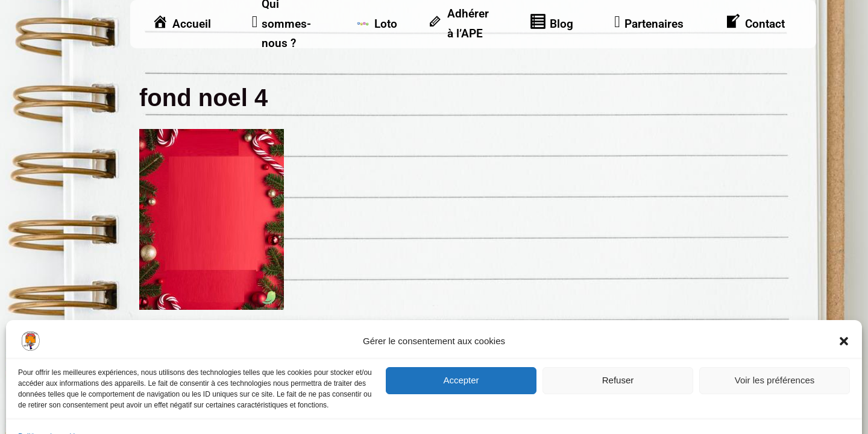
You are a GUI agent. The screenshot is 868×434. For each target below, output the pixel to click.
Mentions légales (172, 361)
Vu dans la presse (772, 361)
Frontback (504, 402)
